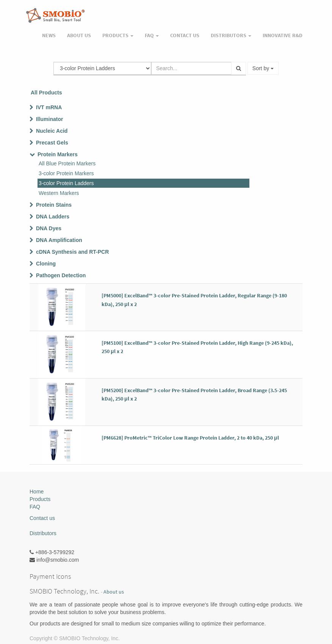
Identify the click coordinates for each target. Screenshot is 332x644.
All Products (46, 93)
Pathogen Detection (61, 275)
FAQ (35, 507)
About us (114, 592)
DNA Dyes (49, 228)
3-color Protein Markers (66, 173)
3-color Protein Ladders (66, 183)
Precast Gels (52, 143)
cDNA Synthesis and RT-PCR (72, 252)
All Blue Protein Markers (67, 163)
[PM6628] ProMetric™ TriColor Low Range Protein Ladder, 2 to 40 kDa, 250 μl (190, 438)
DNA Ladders (53, 217)
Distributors (43, 533)
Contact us (42, 518)
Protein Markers (58, 154)
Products (40, 499)
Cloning (46, 264)
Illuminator (50, 119)
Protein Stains (54, 205)
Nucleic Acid (52, 131)
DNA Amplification (59, 240)
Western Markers (59, 193)
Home (37, 492)
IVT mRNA (49, 107)
